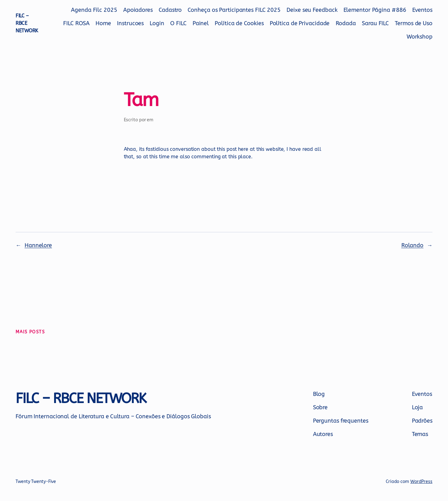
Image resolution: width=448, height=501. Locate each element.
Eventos (422, 10)
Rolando (412, 245)
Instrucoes (130, 23)
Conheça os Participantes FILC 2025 (234, 10)
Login (157, 23)
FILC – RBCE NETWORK (27, 23)
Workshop (420, 37)
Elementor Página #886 (375, 10)
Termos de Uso (414, 23)
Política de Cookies (239, 23)
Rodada (346, 23)
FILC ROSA (76, 23)
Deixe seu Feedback (312, 10)
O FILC (178, 23)
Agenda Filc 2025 (94, 10)
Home (103, 23)
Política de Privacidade (300, 23)
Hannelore (38, 245)
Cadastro (170, 10)
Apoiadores (138, 10)
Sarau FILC (375, 23)
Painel (201, 23)
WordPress (421, 482)
